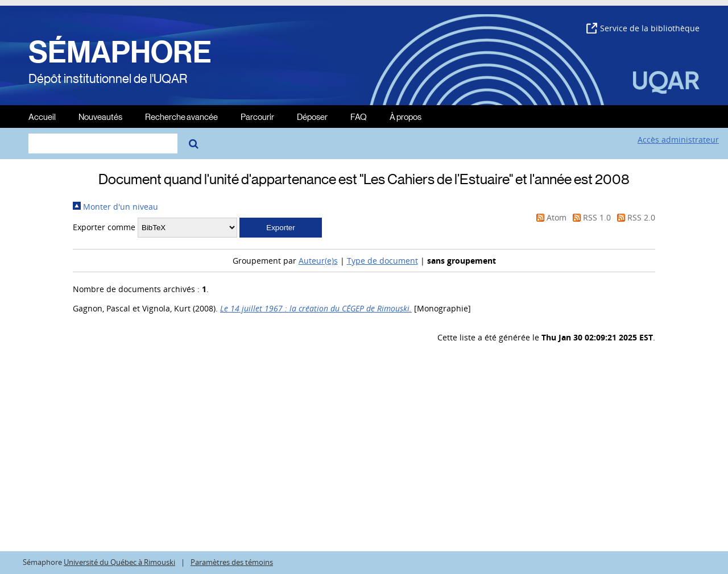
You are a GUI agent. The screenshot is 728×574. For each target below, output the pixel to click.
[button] (281, 228)
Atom (549, 217)
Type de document (382, 261)
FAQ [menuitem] (359, 116)
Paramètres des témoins (232, 562)
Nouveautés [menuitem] (100, 116)
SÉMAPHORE (120, 52)
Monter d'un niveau (115, 207)
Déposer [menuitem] (312, 116)
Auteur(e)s (318, 261)
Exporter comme (104, 227)
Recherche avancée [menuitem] (181, 116)
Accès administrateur (678, 140)
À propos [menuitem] (406, 116)
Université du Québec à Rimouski (119, 562)
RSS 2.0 (634, 217)
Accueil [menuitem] (42, 116)
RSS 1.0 (590, 217)
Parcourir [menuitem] (257, 116)
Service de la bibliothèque (643, 28)
